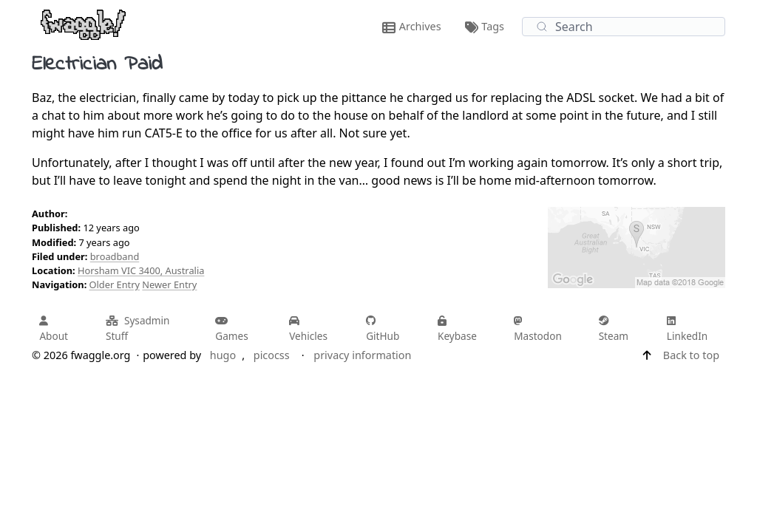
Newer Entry (169, 284)
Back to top (691, 355)
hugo (223, 355)
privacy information (362, 355)
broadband (115, 256)
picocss (272, 355)
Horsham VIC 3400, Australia (141, 270)
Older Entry (115, 284)
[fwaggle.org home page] (83, 24)
